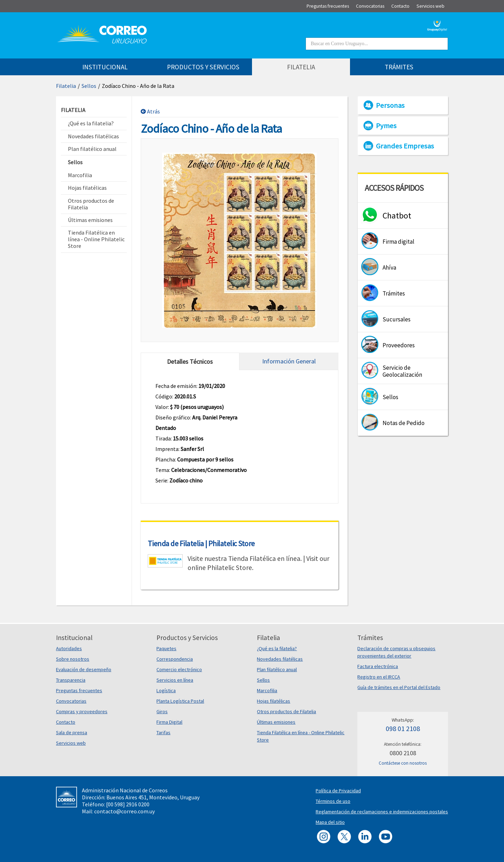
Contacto (66, 722)
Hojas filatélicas (274, 701)
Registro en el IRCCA (379, 677)
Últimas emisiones (276, 722)
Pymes (386, 126)
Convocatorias (71, 701)
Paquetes (166, 648)
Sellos (89, 86)
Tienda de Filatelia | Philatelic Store (201, 543)
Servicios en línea (175, 680)
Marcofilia (267, 690)
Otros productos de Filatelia (286, 711)
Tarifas (163, 732)
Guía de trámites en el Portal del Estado (399, 687)
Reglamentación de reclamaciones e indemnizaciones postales (382, 812)
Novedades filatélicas (280, 659)
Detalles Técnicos (190, 362)
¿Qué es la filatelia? (277, 648)
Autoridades (69, 648)
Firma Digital (169, 722)
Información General (289, 361)
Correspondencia (175, 659)
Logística (166, 690)
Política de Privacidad (338, 791)
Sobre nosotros (73, 659)
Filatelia (66, 86)
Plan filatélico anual (277, 669)
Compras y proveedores (82, 711)
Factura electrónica (378, 666)
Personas (390, 105)
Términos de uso (333, 801)
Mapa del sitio (330, 822)
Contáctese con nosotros (403, 763)
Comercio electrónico (179, 669)
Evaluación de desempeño (84, 669)
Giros (162, 711)
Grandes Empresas (405, 146)
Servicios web (71, 743)
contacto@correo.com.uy (124, 811)
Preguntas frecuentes (79, 690)
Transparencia (71, 680)
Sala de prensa (72, 732)
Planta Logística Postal (180, 701)
